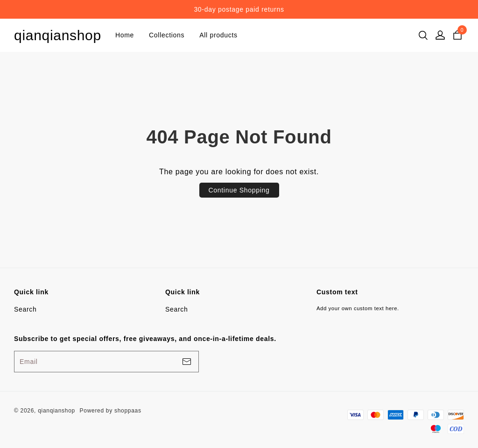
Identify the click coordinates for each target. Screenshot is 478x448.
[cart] (457, 36)
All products (218, 35)
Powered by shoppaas (111, 411)
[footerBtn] (187, 362)
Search (25, 309)
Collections (167, 35)
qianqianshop (58, 35)
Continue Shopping (239, 190)
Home (125, 35)
